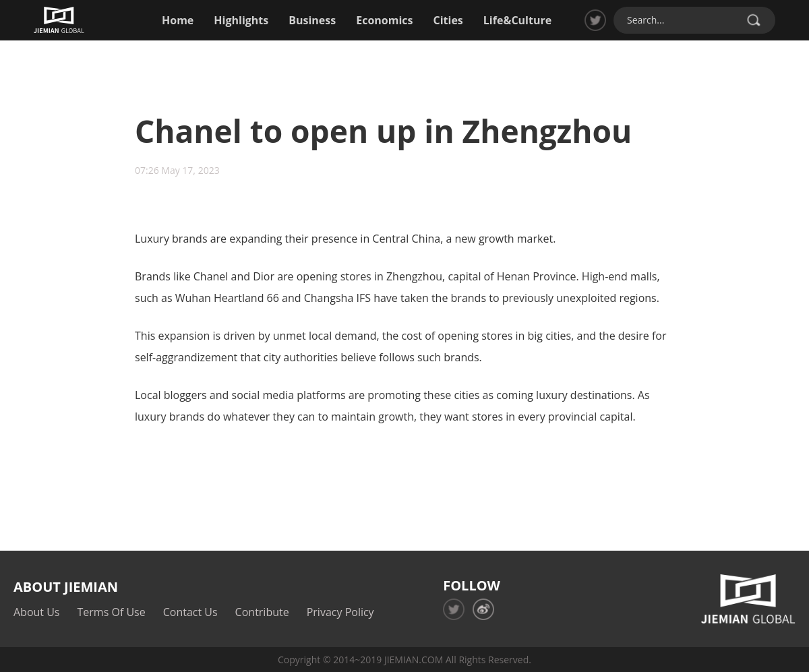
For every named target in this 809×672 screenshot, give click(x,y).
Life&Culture (517, 20)
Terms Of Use (112, 612)
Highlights (241, 20)
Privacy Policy (340, 612)
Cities (448, 20)
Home (178, 20)
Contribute (262, 612)
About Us (37, 612)
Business (312, 20)
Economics (384, 20)
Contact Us (190, 612)
